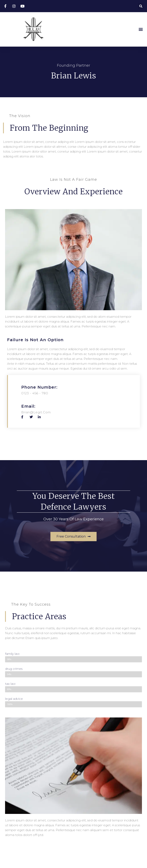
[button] (141, 29)
